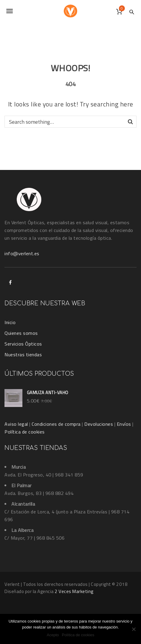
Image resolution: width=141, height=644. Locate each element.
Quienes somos (21, 333)
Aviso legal (16, 424)
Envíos (124, 424)
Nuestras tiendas (23, 354)
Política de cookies (25, 432)
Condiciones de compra (56, 424)
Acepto (53, 635)
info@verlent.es (22, 253)
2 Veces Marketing (74, 591)
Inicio (10, 322)
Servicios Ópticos (23, 344)
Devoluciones (99, 424)
